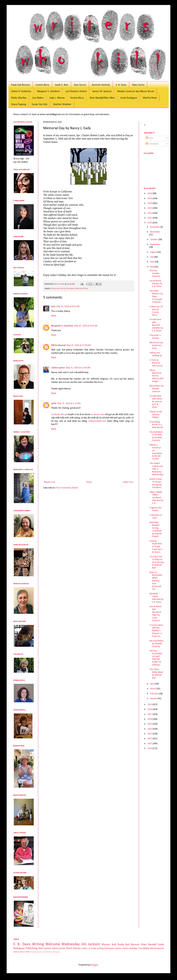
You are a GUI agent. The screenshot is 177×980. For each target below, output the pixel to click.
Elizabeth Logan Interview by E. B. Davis (156, 598)
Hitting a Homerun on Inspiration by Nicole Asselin (156, 452)
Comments (152, 144)
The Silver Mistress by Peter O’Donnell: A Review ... (156, 297)
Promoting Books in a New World (156, 425)
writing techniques (106, 948)
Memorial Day (82, 289)
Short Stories (73, 948)
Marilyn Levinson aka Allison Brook (136, 91)
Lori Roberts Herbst (76, 91)
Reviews (56, 952)
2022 (150, 213)
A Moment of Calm (156, 517)
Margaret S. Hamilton (48, 91)
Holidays (134, 948)
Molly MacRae (19, 98)
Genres (118, 948)
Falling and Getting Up (156, 354)
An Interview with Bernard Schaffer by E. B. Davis (156, 325)
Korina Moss (77, 98)
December (155, 227)
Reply (54, 316)
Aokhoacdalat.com (97, 421)
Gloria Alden (25, 952)
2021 (150, 218)
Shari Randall (149, 944)
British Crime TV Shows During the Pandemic (156, 483)
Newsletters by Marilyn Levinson (157, 389)
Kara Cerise (59, 948)
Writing (38, 944)
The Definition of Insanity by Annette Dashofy (156, 436)
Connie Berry (42, 85)
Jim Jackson (91, 944)
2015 (150, 724)
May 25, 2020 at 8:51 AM (68, 307)
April (152, 684)
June (152, 262)
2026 (150, 193)
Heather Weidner (62, 104)
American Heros (59, 289)
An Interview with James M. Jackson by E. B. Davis (156, 402)
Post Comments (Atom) (67, 488)
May (152, 267)
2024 (150, 203)
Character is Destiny (155, 337)
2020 (150, 223)
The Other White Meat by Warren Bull (156, 674)
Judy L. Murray (57, 98)
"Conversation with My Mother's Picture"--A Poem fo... (156, 631)
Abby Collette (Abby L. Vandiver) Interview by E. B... (156, 498)
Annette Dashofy (101, 85)
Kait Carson (80, 85)
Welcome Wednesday (62, 944)
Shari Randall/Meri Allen (102, 98)
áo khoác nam (98, 415)
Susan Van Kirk (40, 104)
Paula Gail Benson (20, 85)
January (154, 699)
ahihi (54, 404)
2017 (150, 714)
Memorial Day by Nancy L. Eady (156, 345)
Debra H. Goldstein (21, 91)
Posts (150, 138)
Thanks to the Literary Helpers (156, 415)
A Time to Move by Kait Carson (156, 363)
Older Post (128, 482)
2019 (150, 705)
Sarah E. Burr (62, 85)
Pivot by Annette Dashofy (155, 273)
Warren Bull (109, 944)
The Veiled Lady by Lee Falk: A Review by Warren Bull (156, 469)
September (155, 245)
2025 (150, 198)
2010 (150, 748)
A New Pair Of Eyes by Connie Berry (156, 311)
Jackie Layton (58, 368)
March (153, 689)
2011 (150, 744)
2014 (150, 729)
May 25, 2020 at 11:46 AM (78, 368)
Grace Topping (19, 104)
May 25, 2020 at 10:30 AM (79, 345)
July (152, 257)
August (154, 252)
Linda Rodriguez (129, 98)
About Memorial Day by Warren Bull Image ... (156, 376)
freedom (70, 289)
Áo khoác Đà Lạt (59, 415)
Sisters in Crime (89, 948)
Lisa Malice (38, 98)
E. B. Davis (121, 85)
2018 (150, 709)
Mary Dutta (138, 85)
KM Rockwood (58, 345)
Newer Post (50, 482)
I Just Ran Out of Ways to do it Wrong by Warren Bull (157, 562)
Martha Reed (150, 98)
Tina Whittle (144, 948)
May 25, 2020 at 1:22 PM (69, 404)
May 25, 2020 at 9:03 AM (86, 326)
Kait (53, 307)
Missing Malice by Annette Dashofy (157, 644)
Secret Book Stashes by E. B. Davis (156, 284)
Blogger (94, 965)
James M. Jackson (102, 91)
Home (89, 482)
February (154, 694)
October (154, 240)
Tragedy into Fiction (156, 509)
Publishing (31, 948)
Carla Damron (48, 952)
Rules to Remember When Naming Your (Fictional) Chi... (156, 581)
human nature (37, 952)
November (155, 232)
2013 (150, 734)
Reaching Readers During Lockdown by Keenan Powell (156, 529)
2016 (150, 719)
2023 (150, 208)
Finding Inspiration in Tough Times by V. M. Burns (156, 547)
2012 (150, 739)
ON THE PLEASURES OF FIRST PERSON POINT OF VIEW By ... (156, 658)
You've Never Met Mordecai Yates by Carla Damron (156, 614)
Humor (126, 948)
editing (16, 952)
